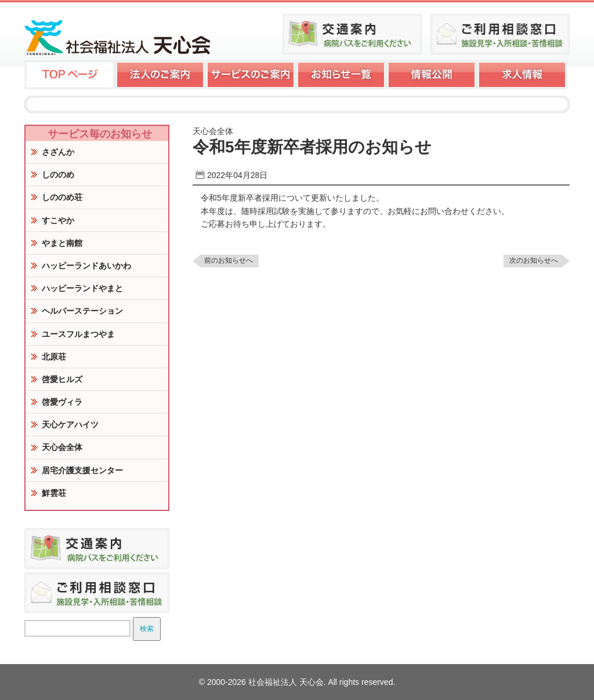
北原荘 (54, 357)
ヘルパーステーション (82, 311)
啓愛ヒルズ (62, 379)
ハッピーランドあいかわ (86, 266)
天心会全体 (62, 447)
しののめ (58, 175)
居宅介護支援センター (82, 470)
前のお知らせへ (229, 260)
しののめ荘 (62, 197)
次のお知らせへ (534, 260)
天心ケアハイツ (70, 425)
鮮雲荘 (54, 493)
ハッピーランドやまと (82, 288)
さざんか (58, 152)
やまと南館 (62, 243)
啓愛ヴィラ (62, 402)
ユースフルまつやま (78, 334)
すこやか (58, 220)
